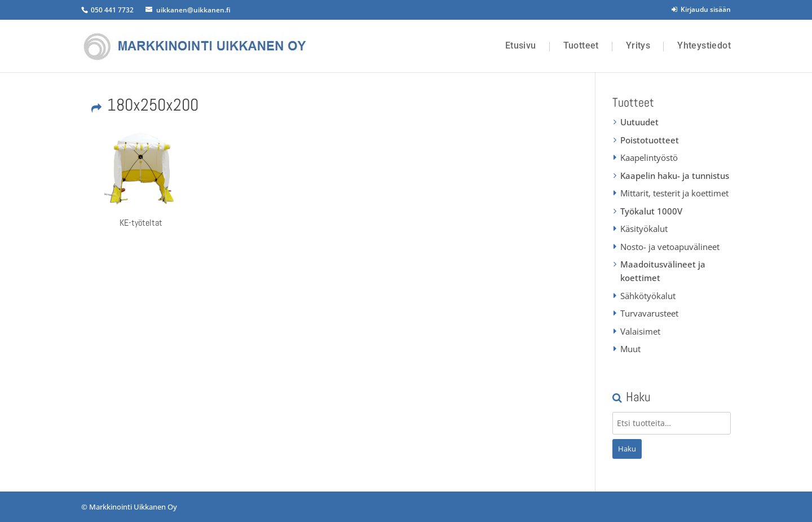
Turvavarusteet (649, 313)
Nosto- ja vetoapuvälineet (670, 247)
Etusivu (521, 46)
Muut (630, 349)
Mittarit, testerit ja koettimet (674, 193)
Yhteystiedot (704, 46)
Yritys (638, 46)
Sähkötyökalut (648, 296)
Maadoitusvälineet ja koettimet (663, 271)
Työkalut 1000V (651, 211)
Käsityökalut (644, 229)
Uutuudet (639, 122)
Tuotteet (581, 46)
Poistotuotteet (650, 140)
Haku (627, 449)
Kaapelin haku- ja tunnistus (675, 176)
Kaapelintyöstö (649, 157)
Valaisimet (640, 331)
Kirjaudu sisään (701, 9)
